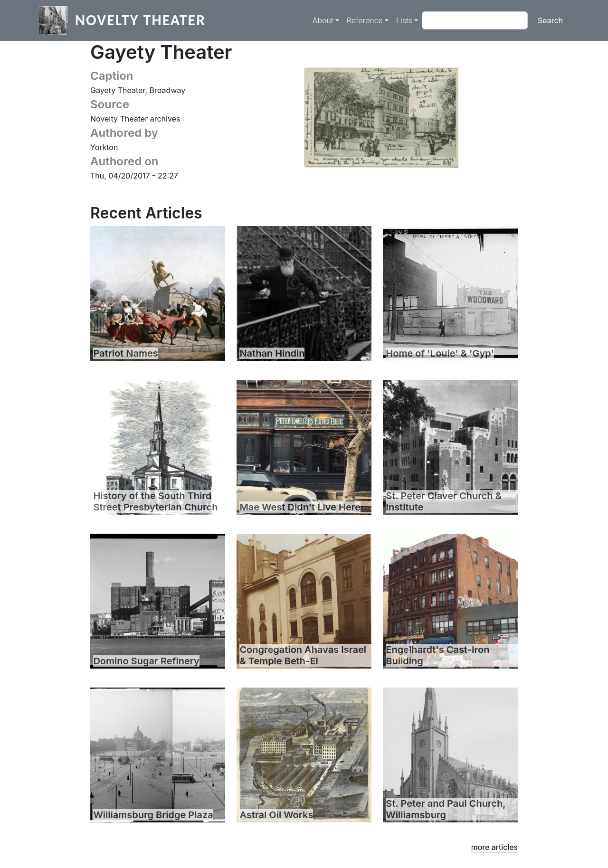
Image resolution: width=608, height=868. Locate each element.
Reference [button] (365, 20)
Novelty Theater (140, 20)
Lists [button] (404, 20)
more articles (494, 847)
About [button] (323, 20)
